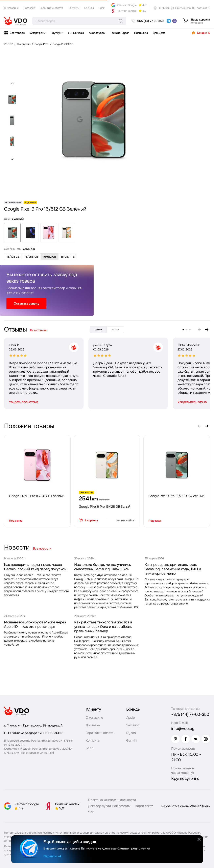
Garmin (131, 740)
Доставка (29, 8)
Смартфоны (38, 33)
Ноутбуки (57, 33)
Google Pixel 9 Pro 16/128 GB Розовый (37, 496)
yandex (98, 330)
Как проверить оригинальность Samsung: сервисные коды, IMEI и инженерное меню (173, 569)
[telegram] (169, 21)
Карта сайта (144, 806)
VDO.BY (8, 44)
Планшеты (141, 33)
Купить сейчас (126, 520)
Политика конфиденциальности (112, 800)
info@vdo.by (183, 729)
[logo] (16, 21)
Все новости (42, 548)
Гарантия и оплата (51, 8)
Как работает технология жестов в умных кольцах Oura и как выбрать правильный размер (103, 627)
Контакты (74, 8)
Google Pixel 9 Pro (63, 44)
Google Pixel (42, 44)
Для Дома (159, 33)
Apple (130, 718)
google (115, 330)
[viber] (174, 21)
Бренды (89, 8)
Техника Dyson (120, 33)
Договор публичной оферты (109, 806)
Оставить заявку (26, 303)
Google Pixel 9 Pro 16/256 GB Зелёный (176, 496)
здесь (8, 854)
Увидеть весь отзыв (23, 402)
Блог (102, 8)
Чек (91, 812)
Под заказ (16, 521)
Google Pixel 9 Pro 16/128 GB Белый (104, 507)
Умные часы (76, 33)
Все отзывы (39, 330)
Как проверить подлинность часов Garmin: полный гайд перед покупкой (35, 567)
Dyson (131, 733)
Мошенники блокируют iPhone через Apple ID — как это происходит (35, 624)
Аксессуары (97, 33)
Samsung (133, 725)
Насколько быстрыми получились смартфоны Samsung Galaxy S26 (103, 567)
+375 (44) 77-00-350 (190, 715)
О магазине (11, 8)
